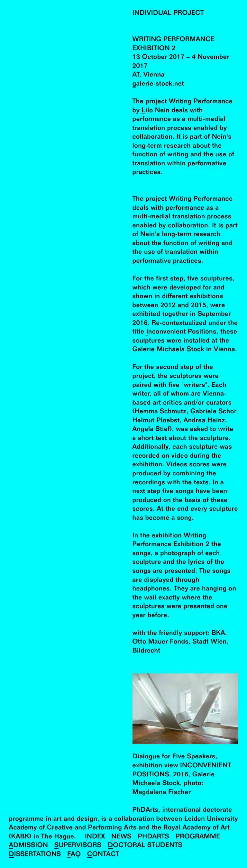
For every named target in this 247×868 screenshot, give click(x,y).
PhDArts (154, 837)
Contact (103, 855)
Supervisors (78, 846)
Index (95, 837)
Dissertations (35, 855)
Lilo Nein (156, 111)
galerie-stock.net (158, 84)
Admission (29, 846)
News (121, 837)
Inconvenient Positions (181, 332)
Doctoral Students (145, 846)
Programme (198, 837)
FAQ (74, 855)
